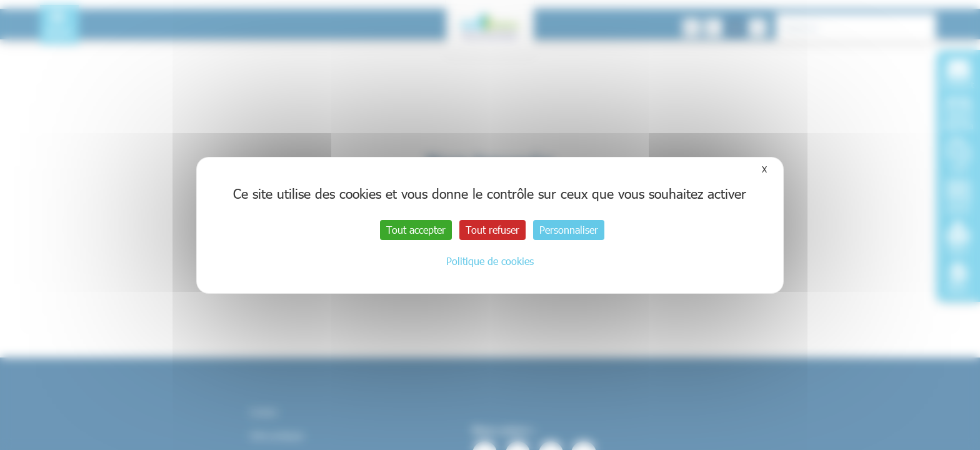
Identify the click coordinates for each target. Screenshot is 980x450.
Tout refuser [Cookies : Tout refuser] (492, 230)
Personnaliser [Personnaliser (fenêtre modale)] (569, 230)
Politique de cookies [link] (490, 261)
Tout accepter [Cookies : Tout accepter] (416, 230)
